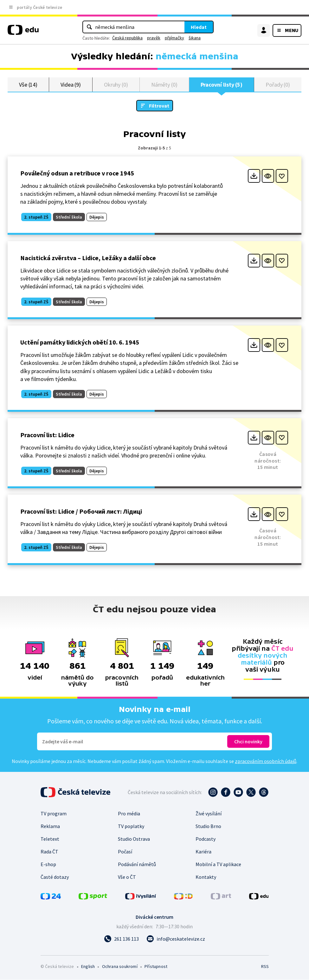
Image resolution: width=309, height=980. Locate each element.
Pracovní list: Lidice (47, 435)
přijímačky (174, 38)
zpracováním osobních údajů (266, 761)
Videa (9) (71, 85)
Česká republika (127, 38)
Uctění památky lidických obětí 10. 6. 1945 (80, 342)
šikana (195, 38)
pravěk (154, 38)
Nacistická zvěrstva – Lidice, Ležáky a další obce (88, 258)
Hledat (199, 27)
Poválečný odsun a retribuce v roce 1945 (77, 173)
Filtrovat (159, 106)
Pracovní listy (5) (222, 85)
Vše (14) (28, 85)
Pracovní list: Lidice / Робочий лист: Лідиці (81, 512)
